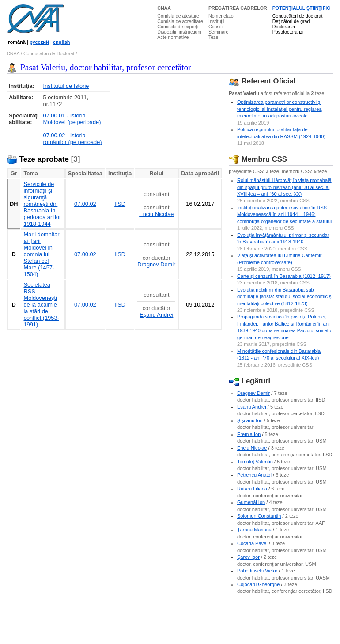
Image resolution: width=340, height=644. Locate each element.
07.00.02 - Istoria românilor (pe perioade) (73, 139)
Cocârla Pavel (252, 543)
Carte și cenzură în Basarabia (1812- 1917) (284, 276)
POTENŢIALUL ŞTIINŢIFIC (301, 8)
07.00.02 (85, 204)
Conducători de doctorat (298, 16)
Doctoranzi (284, 27)
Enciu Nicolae (156, 214)
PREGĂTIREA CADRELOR (238, 8)
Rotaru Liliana (252, 489)
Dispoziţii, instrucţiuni (179, 32)
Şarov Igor (248, 557)
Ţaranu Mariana (254, 530)
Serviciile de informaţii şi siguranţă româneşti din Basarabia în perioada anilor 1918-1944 (42, 204)
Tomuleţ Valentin (255, 462)
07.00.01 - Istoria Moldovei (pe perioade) (72, 119)
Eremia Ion (249, 434)
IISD (120, 204)
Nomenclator (222, 16)
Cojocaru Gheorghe (258, 584)
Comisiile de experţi (178, 27)
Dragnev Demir (156, 264)
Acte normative (173, 37)
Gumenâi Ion (251, 502)
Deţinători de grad (291, 21)
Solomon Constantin (259, 516)
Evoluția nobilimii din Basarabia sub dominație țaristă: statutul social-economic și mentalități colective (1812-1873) (285, 297)
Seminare (219, 32)
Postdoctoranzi (288, 32)
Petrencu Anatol (254, 475)
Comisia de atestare (178, 16)
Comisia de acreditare (180, 21)
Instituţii (216, 21)
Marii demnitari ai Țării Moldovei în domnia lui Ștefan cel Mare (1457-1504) (42, 254)
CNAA (164, 8)
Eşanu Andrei (156, 315)
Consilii (216, 27)
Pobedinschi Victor (257, 571)
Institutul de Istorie (66, 86)
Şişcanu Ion (250, 420)
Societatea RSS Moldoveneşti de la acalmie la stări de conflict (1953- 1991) (41, 305)
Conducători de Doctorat (49, 53)
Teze (213, 37)
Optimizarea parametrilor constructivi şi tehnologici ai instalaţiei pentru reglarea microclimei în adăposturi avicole (280, 109)
